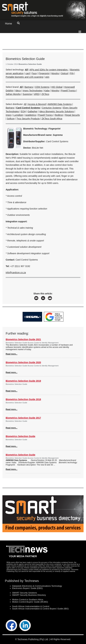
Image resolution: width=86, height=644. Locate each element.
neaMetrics (31, 115)
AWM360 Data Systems (60, 104)
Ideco (18, 91)
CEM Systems (42, 87)
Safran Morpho (13, 94)
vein (47, 77)
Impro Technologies (33, 91)
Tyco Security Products (28, 119)
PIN (72, 73)
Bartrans (29, 87)
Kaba (47, 91)
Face (34, 73)
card (28, 73)
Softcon (11, 119)
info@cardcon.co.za (16, 273)
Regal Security (72, 115)
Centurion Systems (52, 108)
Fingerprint (44, 73)
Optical (65, 73)
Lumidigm (18, 115)
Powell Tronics (68, 91)
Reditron (59, 115)
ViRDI (37, 94)
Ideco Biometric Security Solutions (57, 111)
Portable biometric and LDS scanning (24, 77)
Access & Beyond (37, 104)
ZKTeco (45, 94)
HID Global (57, 87)
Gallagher (33, 111)
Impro (9, 115)
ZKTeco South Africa (52, 119)
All (25, 104)
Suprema (27, 94)
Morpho (55, 73)
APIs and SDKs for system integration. (49, 70)
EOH (23, 111)
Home (9, 24)
